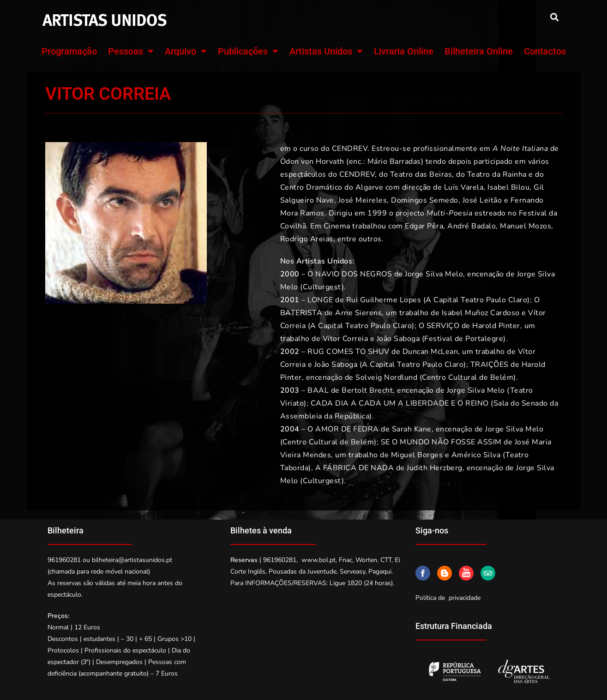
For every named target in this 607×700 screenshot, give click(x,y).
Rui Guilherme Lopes (384, 300)
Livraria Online (404, 51)
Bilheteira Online (479, 51)
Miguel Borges (417, 455)
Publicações (248, 51)
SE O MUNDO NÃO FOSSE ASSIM (441, 442)
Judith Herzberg (435, 468)
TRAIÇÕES (490, 365)
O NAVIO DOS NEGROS (350, 274)
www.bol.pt (319, 560)
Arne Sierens (358, 313)
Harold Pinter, (497, 326)
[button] (555, 17)
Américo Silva (476, 455)
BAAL (318, 390)
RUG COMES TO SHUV (349, 352)
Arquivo (186, 51)
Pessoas (131, 51)
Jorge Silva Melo (434, 274)
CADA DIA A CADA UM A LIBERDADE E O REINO (400, 403)
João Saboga (397, 339)
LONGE (320, 300)
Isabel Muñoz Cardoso (481, 313)
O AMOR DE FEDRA (343, 429)
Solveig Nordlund (386, 377)
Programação (69, 51)
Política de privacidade (448, 598)
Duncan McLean (430, 352)
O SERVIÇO (439, 326)
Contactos (545, 51)
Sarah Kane (412, 429)
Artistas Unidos (326, 51)
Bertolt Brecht (367, 390)
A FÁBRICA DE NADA (355, 468)
